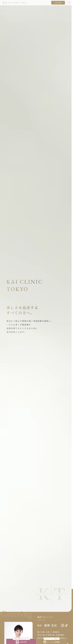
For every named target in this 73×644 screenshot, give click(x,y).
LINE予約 (58, 3)
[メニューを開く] (69, 3)
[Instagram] (63, 625)
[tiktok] (66, 625)
